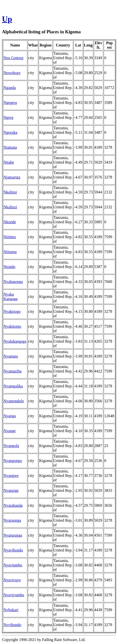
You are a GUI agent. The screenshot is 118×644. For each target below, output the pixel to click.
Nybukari (11, 610)
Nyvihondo (12, 625)
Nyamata (11, 356)
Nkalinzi (10, 207)
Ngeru (8, 117)
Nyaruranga (13, 535)
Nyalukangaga (15, 341)
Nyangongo (13, 461)
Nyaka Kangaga (11, 297)
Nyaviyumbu (14, 595)
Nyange (10, 431)
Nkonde (10, 222)
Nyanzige (11, 490)
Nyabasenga (13, 282)
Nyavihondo (13, 550)
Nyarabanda (13, 505)
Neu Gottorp (13, 58)
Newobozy (12, 73)
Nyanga (10, 416)
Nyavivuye (12, 580)
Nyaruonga (12, 520)
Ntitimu (10, 237)
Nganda (10, 88)
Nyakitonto (12, 326)
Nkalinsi (10, 192)
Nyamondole (14, 401)
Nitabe (9, 162)
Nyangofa (11, 446)
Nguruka (10, 132)
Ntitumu (10, 252)
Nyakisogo (12, 311)
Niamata (10, 147)
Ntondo (9, 267)
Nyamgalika (13, 386)
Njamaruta (12, 177)
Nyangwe (11, 476)
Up (7, 19)
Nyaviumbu (13, 565)
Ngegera (10, 103)
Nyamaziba (12, 371)
